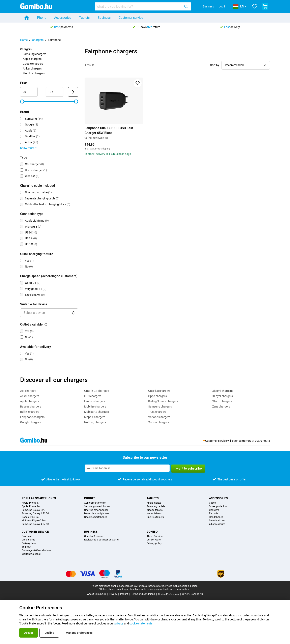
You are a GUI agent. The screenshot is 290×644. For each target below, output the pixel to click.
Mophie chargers (95, 417)
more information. (180, 589)
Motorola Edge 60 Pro (34, 521)
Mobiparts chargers (96, 412)
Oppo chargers (157, 396)
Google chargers (33, 64)
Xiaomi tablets (155, 510)
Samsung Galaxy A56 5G (35, 514)
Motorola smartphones (97, 514)
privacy (119, 623)
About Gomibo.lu (96, 594)
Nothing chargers (95, 422)
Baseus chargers (31, 407)
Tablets (84, 18)
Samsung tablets (156, 507)
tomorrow (245, 441)
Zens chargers (221, 407)
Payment (27, 536)
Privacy (113, 594)
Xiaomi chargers (222, 391)
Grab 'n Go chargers (97, 391)
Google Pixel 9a (30, 517)
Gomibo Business (94, 536)
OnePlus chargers (159, 391)
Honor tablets (154, 514)
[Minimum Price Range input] (29, 92)
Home (24, 40)
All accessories (217, 524)
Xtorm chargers (222, 401)
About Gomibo (155, 536)
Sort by (215, 65)
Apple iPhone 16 (31, 507)
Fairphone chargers (32, 417)
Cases (212, 503)
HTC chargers (93, 396)
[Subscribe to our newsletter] (127, 468)
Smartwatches (217, 521)
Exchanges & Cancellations (36, 550)
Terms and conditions (143, 594)
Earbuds (214, 514)
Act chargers (28, 391)
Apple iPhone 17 (31, 503)
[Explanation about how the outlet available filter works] (46, 325)
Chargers (38, 40)
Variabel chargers (159, 417)
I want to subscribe (188, 468)
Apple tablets (154, 503)
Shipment (27, 547)
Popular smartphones (39, 498)
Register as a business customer (102, 540)
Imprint (124, 594)
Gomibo (152, 532)
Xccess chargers (158, 422)
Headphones (216, 517)
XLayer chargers (223, 396)
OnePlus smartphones (96, 510)
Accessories (63, 18)
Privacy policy (154, 543)
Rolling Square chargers (163, 401)
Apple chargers (32, 59)
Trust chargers (157, 412)
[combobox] (143, 6)
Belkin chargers (30, 412)
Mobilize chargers (34, 73)
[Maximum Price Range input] (54, 92)
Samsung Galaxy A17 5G (35, 524)
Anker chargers (32, 68)
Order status (28, 540)
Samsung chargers (35, 54)
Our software (154, 540)
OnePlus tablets (155, 517)
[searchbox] (139, 6)
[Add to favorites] (138, 83)
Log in (223, 6)
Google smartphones (96, 517)
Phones (90, 498)
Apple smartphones (95, 503)
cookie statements (141, 623)
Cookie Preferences (168, 594)
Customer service (131, 18)
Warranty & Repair (32, 554)
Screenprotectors (218, 507)
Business (208, 6)
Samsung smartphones (97, 507)
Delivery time (29, 543)
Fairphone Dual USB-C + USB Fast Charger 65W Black (109, 130)
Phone (42, 18)
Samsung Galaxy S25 (33, 510)
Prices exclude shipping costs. (182, 586)
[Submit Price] (73, 92)
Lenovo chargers (95, 401)
